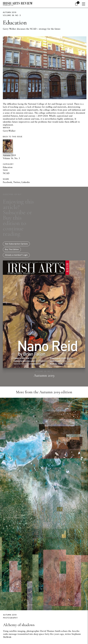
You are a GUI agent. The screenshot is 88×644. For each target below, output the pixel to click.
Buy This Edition (12, 249)
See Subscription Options (16, 244)
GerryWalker (9, 131)
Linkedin (26, 182)
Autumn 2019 (10, 12)
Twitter (17, 182)
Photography (10, 618)
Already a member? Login (16, 255)
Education (8, 167)
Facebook (7, 182)
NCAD (6, 173)
